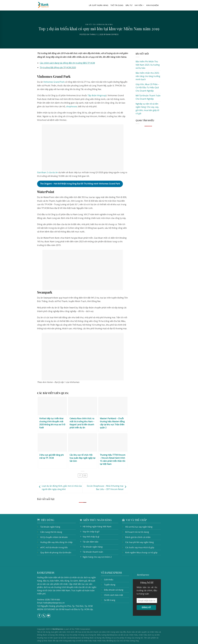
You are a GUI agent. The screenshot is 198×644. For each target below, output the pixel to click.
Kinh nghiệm (152, 5)
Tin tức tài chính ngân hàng (99, 24)
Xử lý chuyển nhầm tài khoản (54, 537)
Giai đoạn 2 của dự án (47, 172)
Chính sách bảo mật (114, 595)
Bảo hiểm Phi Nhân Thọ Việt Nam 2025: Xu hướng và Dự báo (148, 65)
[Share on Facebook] (80, 475)
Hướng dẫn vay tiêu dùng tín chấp (56, 542)
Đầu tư (129, 5)
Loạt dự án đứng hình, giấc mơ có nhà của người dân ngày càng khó (60, 488)
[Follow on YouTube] (49, 616)
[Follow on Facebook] (39, 616)
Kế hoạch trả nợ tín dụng (137, 532)
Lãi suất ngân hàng (99, 5)
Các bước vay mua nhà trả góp (140, 547)
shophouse (72, 106)
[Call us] (44, 616)
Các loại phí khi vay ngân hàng (139, 542)
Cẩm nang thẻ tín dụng (51, 532)
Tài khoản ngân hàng (50, 527)
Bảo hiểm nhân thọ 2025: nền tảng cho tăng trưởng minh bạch (148, 76)
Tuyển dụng (110, 585)
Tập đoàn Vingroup (97, 95)
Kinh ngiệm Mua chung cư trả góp (141, 552)
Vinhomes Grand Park (54, 82)
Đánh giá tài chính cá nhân (138, 537)
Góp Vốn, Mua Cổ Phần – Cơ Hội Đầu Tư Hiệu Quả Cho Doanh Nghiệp (147, 88)
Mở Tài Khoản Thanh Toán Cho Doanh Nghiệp (148, 97)
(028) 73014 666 (52, 600)
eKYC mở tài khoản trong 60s (54, 547)
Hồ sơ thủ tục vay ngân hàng (139, 527)
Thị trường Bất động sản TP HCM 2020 (58, 67)
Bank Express (112, 34)
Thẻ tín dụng (117, 5)
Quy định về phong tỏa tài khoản (56, 552)
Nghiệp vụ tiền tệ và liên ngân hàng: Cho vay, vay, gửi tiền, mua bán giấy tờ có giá (147, 109)
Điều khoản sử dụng (114, 590)
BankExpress (143, 575)
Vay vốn (139, 5)
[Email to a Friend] (85, 475)
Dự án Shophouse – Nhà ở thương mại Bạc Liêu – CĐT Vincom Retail (107, 488)
